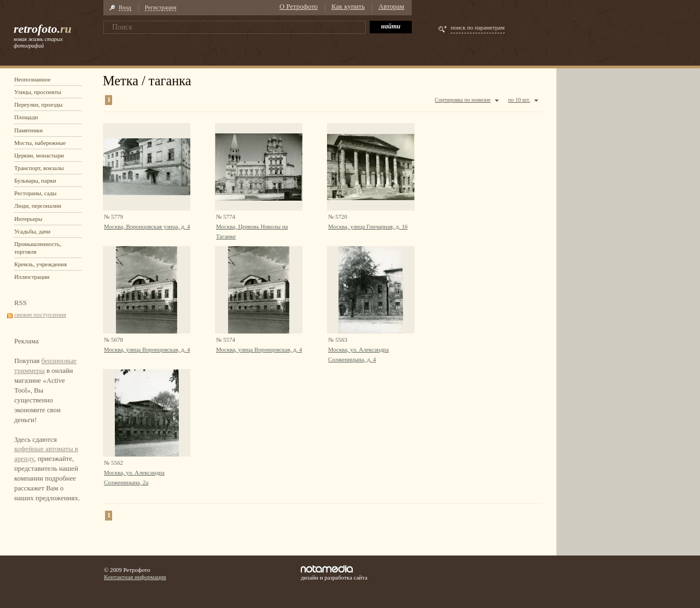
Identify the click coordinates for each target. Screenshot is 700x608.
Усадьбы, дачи (32, 231)
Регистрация (161, 7)
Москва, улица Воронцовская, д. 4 (147, 349)
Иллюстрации (32, 277)
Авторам (391, 7)
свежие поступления (40, 314)
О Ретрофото (299, 7)
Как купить (348, 7)
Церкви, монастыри (39, 155)
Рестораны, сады (35, 193)
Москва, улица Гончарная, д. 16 (368, 226)
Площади (26, 117)
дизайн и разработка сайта (334, 573)
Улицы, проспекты (38, 92)
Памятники (28, 130)
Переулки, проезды (38, 104)
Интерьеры (28, 219)
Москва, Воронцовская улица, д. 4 (147, 226)
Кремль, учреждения (40, 264)
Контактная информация (135, 577)
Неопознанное (32, 79)
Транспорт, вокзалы (39, 168)
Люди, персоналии (38, 206)
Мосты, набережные (40, 143)
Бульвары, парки (35, 180)
